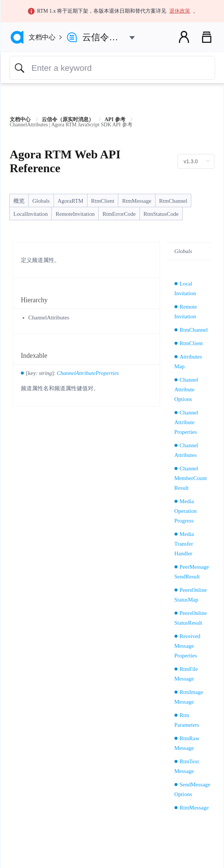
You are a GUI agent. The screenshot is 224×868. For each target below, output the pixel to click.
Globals (41, 201)
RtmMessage (137, 201)
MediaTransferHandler (184, 544)
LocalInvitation (31, 214)
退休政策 (180, 11)
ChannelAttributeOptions (186, 389)
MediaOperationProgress (186, 511)
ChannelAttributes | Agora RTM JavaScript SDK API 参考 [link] (71, 125)
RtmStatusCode (161, 214)
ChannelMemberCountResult (191, 478)
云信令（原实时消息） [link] (68, 119)
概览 (19, 201)
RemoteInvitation (75, 214)
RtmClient (103, 201)
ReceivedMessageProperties (188, 646)
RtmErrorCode (119, 214)
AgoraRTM (71, 201)
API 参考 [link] (116, 119)
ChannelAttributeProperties (88, 373)
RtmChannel (173, 201)
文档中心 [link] (21, 119)
